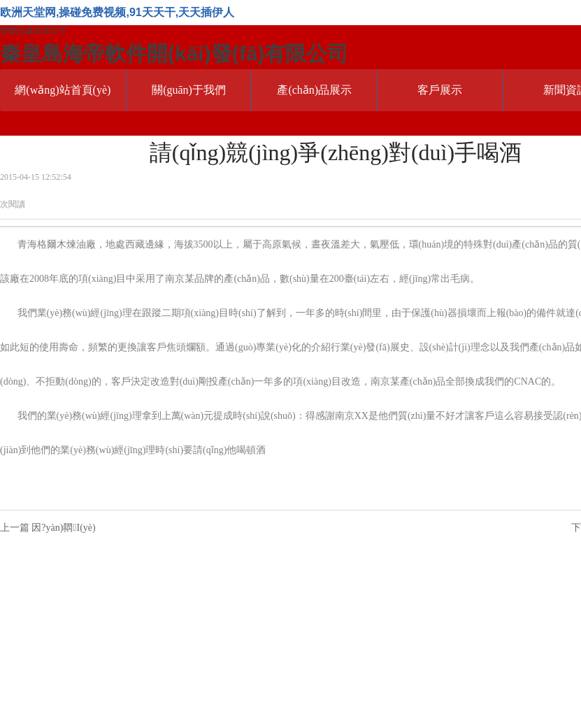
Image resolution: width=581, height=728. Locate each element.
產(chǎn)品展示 (314, 90)
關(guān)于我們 (189, 90)
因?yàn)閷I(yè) (63, 528)
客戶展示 (440, 90)
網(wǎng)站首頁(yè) (63, 90)
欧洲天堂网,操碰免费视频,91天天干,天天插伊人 (117, 12)
